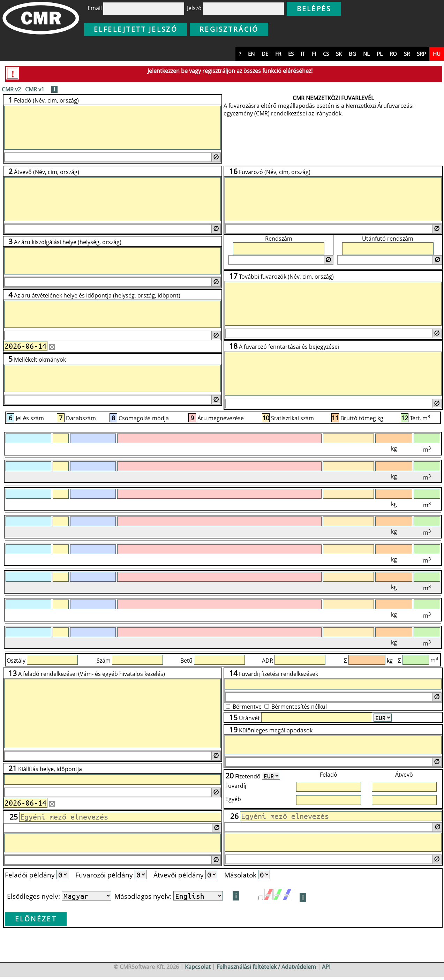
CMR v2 (11, 89)
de (265, 54)
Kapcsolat (198, 967)
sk (339, 54)
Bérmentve (247, 707)
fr (278, 54)
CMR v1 (35, 89)
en (251, 54)
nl (366, 54)
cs (326, 54)
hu (437, 54)
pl (380, 54)
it (303, 54)
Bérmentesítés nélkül (299, 707)
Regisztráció (229, 29)
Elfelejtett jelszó (136, 29)
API (326, 967)
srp (421, 54)
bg (352, 54)
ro (393, 54)
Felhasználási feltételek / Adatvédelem (266, 967)
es (291, 54)
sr (407, 54)
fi (314, 54)
